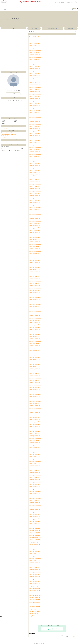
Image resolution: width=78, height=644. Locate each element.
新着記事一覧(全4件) (52, 28)
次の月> (18, 113)
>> (59, 3)
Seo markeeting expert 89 (6, 133)
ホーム (2, 10)
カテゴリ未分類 (4, 128)
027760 (74, 8)
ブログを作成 (70, 3)
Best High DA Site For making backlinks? (10, 137)
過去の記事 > (71, 28)
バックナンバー (13, 118)
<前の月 (8, 113)
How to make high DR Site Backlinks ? (9, 134)
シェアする (38, 633)
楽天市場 (76, 3)
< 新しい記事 (34, 28)
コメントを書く (72, 636)
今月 (13, 113)
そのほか (4, 2)
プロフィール (10, 10)
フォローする (13, 94)
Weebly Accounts (5, 136)
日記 (5, 10)
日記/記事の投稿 (13, 131)
